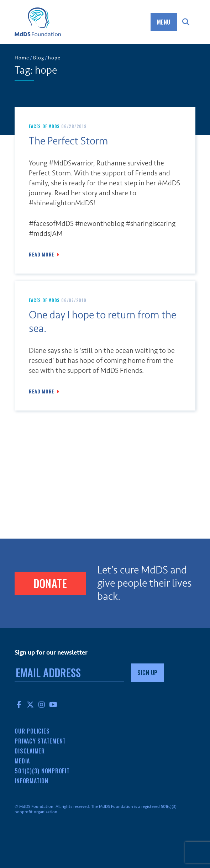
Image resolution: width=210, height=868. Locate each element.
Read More (41, 254)
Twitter (30, 704)
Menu (164, 22)
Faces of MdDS (44, 126)
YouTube (53, 704)
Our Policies (32, 731)
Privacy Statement (40, 741)
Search (186, 22)
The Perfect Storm (69, 141)
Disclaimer (30, 751)
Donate (50, 583)
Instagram (42, 704)
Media (22, 761)
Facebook (19, 704)
